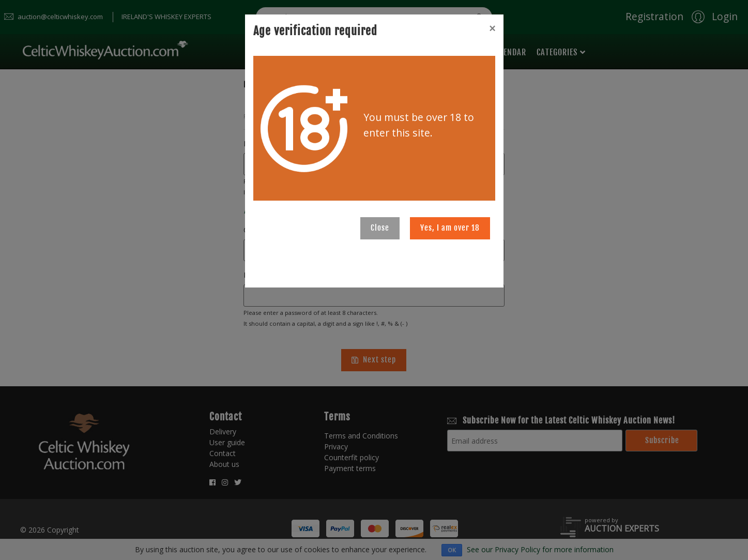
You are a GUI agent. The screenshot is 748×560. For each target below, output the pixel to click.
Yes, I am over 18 (450, 228)
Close (380, 228)
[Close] (492, 28)
